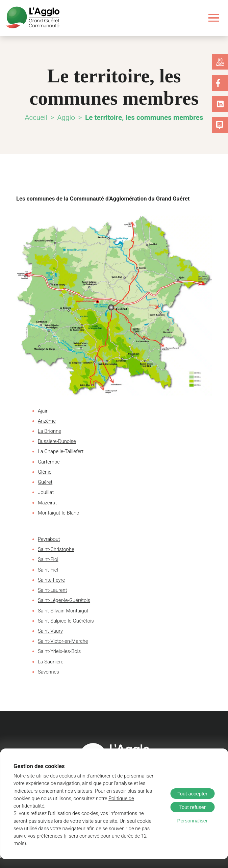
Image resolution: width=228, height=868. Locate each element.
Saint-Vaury (50, 631)
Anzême (46, 421)
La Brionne (49, 431)
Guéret (45, 482)
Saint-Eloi (48, 559)
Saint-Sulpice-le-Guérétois (65, 621)
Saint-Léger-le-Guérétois (63, 600)
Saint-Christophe (55, 549)
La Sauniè (48, 662)
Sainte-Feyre (51, 580)
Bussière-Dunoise (56, 441)
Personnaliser (193, 828)
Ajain (43, 411)
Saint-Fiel (48, 570)
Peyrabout (48, 539)
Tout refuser (193, 815)
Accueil (39, 117)
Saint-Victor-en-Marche (62, 641)
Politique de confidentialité (92, 813)
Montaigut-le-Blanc (58, 513)
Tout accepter (192, 801)
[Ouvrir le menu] (214, 18)
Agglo (69, 117)
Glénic (44, 472)
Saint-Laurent (52, 590)
